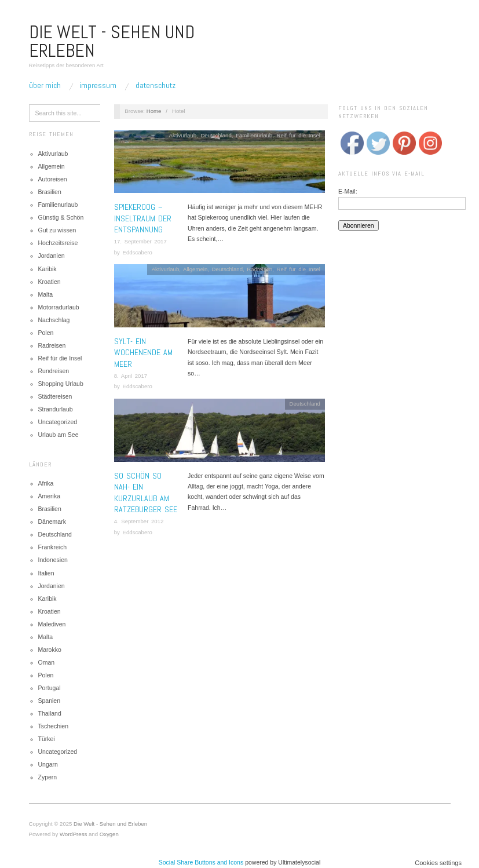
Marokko (50, 650)
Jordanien (52, 256)
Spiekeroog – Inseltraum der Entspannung (143, 218)
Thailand (50, 713)
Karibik (47, 269)
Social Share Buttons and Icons (201, 862)
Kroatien (50, 282)
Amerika (50, 496)
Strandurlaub (56, 409)
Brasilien (50, 192)
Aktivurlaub (53, 154)
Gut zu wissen (57, 230)
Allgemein (52, 166)
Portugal (50, 688)
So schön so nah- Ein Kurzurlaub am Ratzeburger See (146, 493)
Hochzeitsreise (58, 243)
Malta (46, 294)
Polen (46, 333)
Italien (46, 573)
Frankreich (53, 547)
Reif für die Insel (60, 358)
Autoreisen (53, 179)
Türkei (47, 739)
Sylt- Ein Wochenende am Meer (143, 353)
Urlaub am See (58, 435)
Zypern (48, 777)
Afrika (46, 483)
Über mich (45, 85)
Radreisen (52, 345)
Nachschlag (54, 320)
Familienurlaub (58, 205)
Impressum (98, 85)
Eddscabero (137, 252)
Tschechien (54, 726)
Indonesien (53, 560)
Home (154, 111)
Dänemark (52, 521)
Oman (47, 662)
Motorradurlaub (59, 307)
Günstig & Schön (61, 217)
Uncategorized (58, 422)
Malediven (52, 624)
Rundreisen (54, 371)
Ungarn (48, 764)
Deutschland (55, 534)
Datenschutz (156, 85)
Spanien (50, 701)
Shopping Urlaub (61, 384)
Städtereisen (55, 396)
